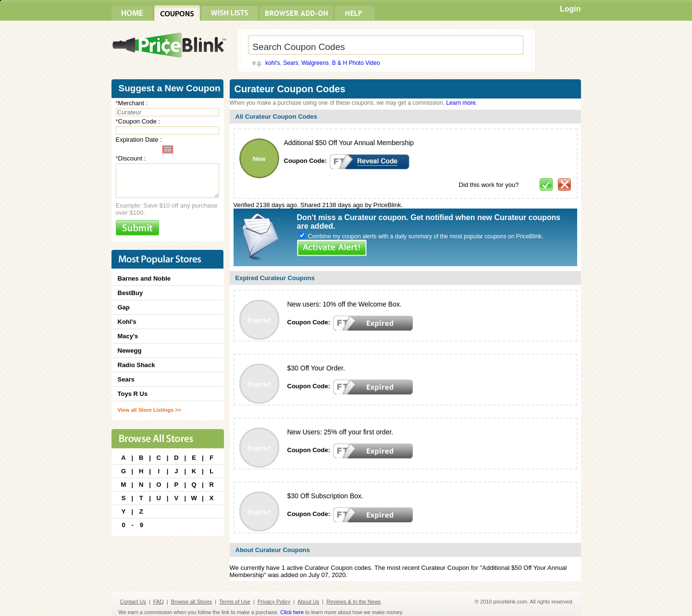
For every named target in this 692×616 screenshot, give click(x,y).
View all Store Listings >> (149, 410)
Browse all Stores (192, 602)
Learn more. (462, 103)
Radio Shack (136, 365)
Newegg (130, 351)
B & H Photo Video (356, 63)
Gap (124, 307)
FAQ (159, 602)
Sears (290, 63)
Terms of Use (235, 602)
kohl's (272, 63)
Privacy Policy (274, 602)
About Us (308, 602)
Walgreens (315, 63)
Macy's (128, 336)
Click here (292, 612)
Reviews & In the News (353, 602)
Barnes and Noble (144, 278)
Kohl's (127, 322)
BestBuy (130, 293)
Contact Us (133, 602)
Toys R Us (133, 394)
